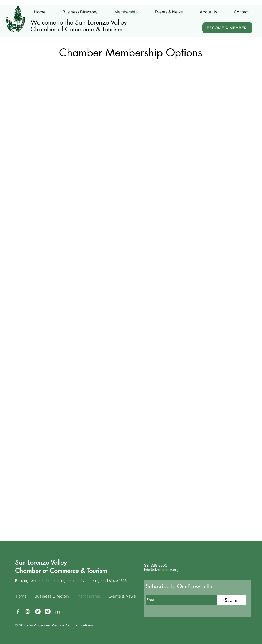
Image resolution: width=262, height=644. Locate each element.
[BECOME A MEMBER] (227, 28)
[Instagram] (28, 611)
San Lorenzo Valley (41, 562)
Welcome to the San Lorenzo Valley (79, 22)
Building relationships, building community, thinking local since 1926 (71, 580)
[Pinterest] (48, 611)
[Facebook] (18, 611)
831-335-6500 (156, 565)
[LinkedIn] (57, 611)
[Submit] (231, 600)
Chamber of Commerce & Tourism (76, 29)
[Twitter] (38, 611)
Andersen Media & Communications (63, 625)
